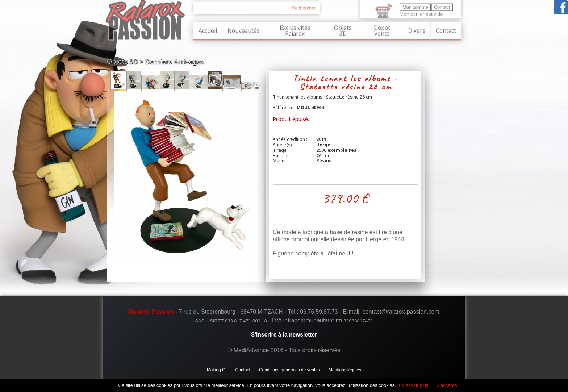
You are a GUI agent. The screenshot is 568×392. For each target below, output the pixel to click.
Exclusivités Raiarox (295, 30)
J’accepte (447, 385)
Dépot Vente (382, 30)
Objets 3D (343, 30)
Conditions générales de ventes (289, 370)
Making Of (217, 370)
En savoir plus (414, 385)
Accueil (208, 30)
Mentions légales (345, 370)
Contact (446, 30)
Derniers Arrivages (174, 61)
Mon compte (415, 6)
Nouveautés (244, 30)
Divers (417, 30)
